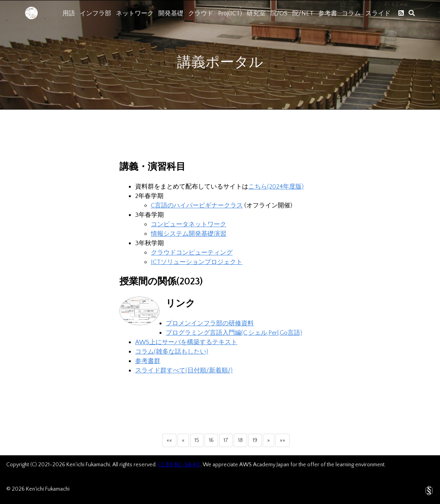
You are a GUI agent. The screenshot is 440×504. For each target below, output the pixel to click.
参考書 (328, 13)
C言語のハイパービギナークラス (197, 205)
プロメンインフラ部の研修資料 (210, 323)
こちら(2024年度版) (276, 187)
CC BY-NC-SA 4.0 (179, 465)
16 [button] (211, 440)
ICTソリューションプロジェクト (197, 262)
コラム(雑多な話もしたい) (172, 352)
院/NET (303, 13)
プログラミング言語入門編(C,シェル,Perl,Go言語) (234, 333)
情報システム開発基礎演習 (189, 234)
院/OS (279, 13)
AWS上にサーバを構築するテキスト (186, 342)
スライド (378, 13)
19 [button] (255, 440)
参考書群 (148, 361)
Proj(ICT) (230, 13)
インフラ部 (95, 13)
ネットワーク (135, 13)
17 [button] (226, 440)
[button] (169, 440)
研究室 (256, 13)
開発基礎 (171, 13)
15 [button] (197, 440)
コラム (351, 13)
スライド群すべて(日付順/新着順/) (184, 370)
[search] (412, 13)
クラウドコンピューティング (192, 253)
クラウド (201, 13)
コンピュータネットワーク (189, 224)
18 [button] (240, 440)
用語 (69, 13)
